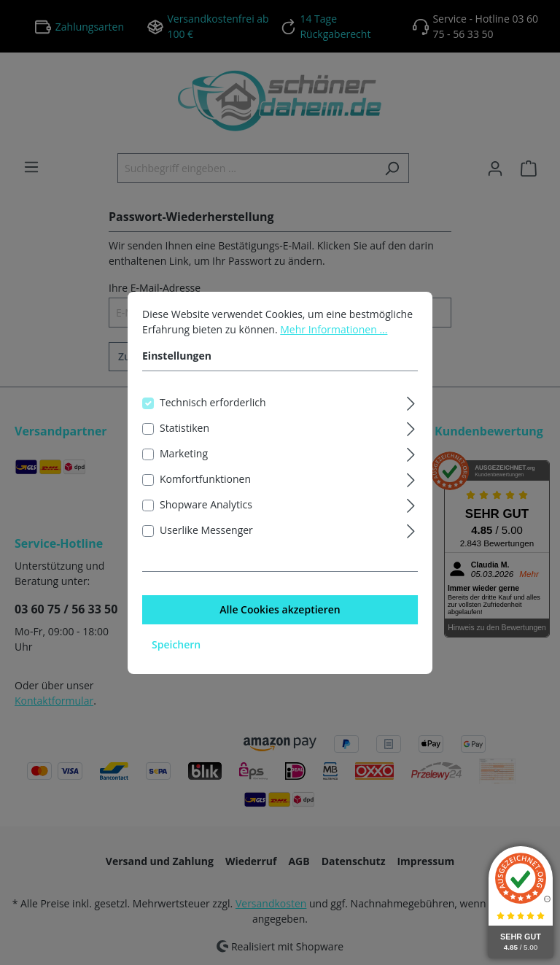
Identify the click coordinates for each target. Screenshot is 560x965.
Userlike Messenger (206, 530)
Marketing (184, 453)
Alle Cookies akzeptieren (280, 609)
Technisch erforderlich (213, 402)
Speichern (176, 644)
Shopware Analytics (206, 504)
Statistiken (184, 428)
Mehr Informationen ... (334, 329)
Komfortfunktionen (205, 479)
